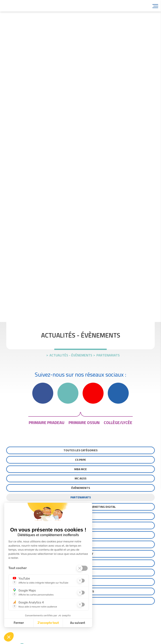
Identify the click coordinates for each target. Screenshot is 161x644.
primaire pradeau (47, 422)
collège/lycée (118, 422)
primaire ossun (84, 422)
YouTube (93, 393)
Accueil (27, 6)
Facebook (43, 393)
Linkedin (118, 393)
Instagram (68, 393)
